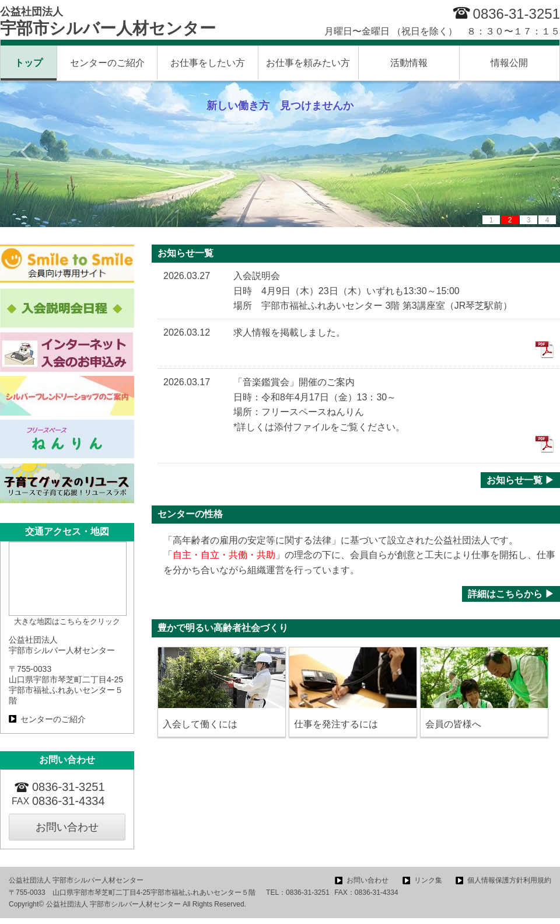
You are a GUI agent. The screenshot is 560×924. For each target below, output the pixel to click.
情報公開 (509, 63)
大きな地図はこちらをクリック (67, 621)
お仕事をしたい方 (208, 63)
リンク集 (428, 880)
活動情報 (409, 63)
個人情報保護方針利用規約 (509, 880)
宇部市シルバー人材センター (108, 22)
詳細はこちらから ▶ (511, 594)
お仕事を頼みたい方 (308, 63)
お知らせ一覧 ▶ (520, 480)
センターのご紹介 (107, 63)
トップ (29, 63)
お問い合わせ (67, 827)
